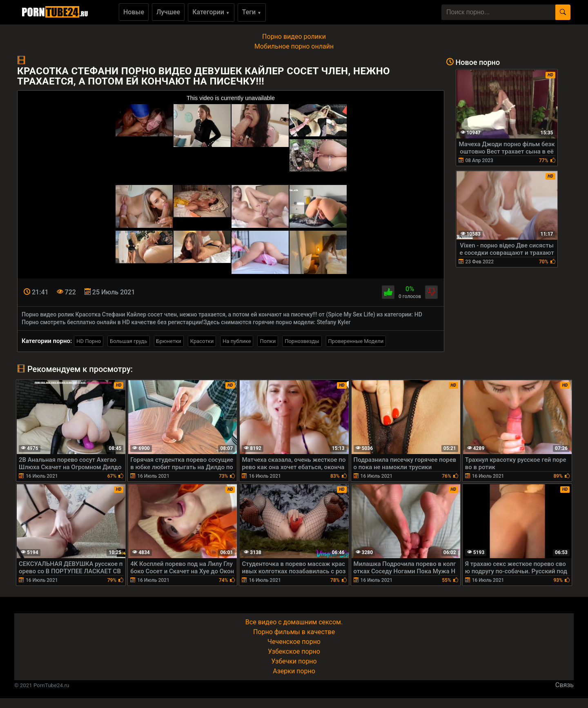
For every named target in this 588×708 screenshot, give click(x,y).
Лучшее (168, 12)
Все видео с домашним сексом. (294, 622)
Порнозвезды (302, 341)
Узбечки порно (294, 661)
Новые (134, 12)
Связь (565, 685)
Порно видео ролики (294, 37)
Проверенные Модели (356, 341)
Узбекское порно (294, 651)
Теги (252, 12)
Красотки (202, 341)
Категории (211, 12)
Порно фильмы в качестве (294, 632)
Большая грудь (128, 341)
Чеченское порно (294, 642)
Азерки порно (294, 671)
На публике (237, 341)
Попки (268, 341)
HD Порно (89, 341)
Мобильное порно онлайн (294, 46)
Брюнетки (169, 341)
